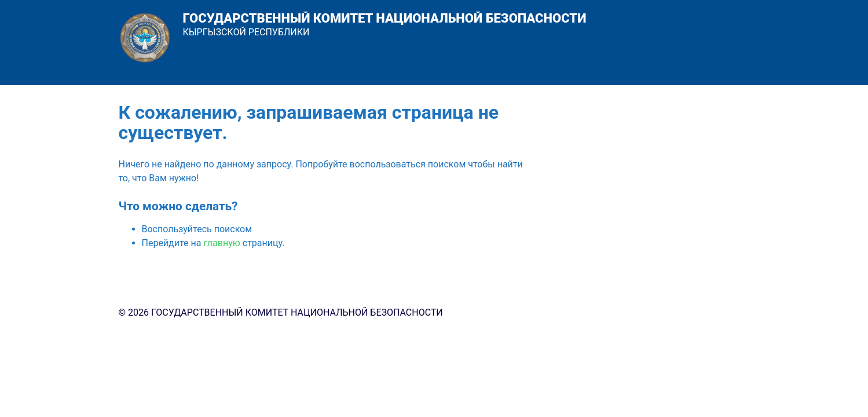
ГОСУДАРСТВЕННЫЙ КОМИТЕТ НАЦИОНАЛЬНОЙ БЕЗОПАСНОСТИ (385, 18)
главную (221, 243)
